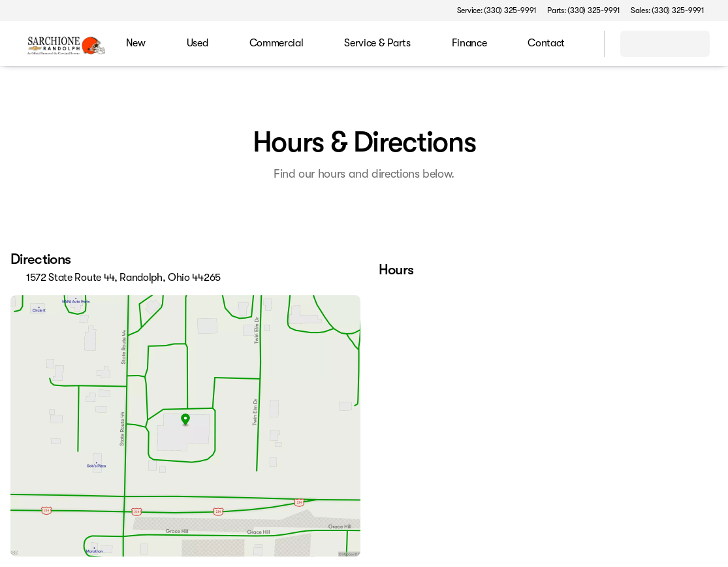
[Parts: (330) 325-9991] (584, 10)
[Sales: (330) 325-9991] (668, 10)
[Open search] (578, 44)
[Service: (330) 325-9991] (497, 10)
